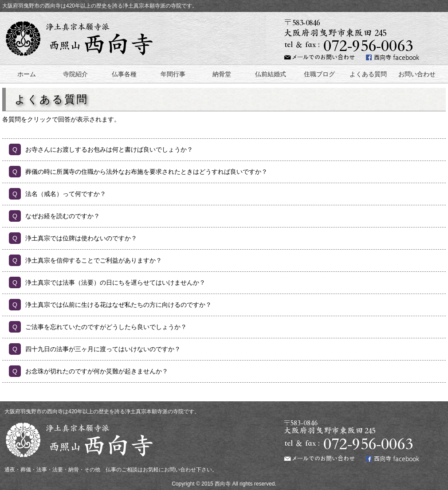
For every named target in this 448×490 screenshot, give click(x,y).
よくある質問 (368, 74)
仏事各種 (124, 74)
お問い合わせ (417, 74)
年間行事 (173, 74)
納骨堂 (222, 74)
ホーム (27, 74)
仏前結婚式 (271, 74)
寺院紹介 (75, 74)
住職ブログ (319, 74)
